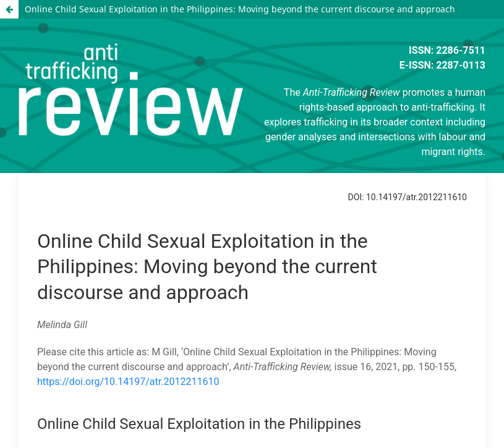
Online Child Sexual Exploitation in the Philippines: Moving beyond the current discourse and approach (240, 9)
